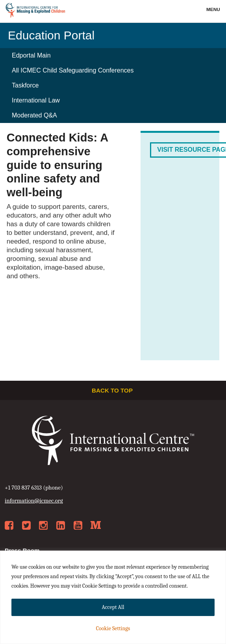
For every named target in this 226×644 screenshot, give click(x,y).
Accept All (113, 607)
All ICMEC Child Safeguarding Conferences (73, 70)
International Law (36, 100)
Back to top (113, 390)
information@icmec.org (34, 501)
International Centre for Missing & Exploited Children (36, 11)
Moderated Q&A (34, 115)
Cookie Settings (113, 628)
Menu (214, 9)
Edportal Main (31, 55)
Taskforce (25, 85)
